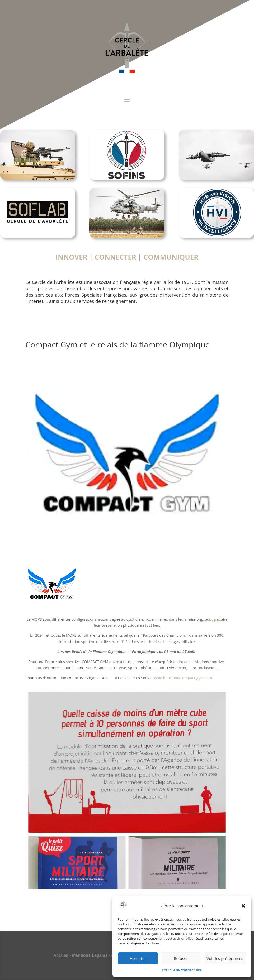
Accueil (61, 955)
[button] (243, 906)
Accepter (138, 958)
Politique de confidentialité (182, 970)
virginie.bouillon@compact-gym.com (181, 678)
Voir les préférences (225, 958)
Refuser (181, 958)
